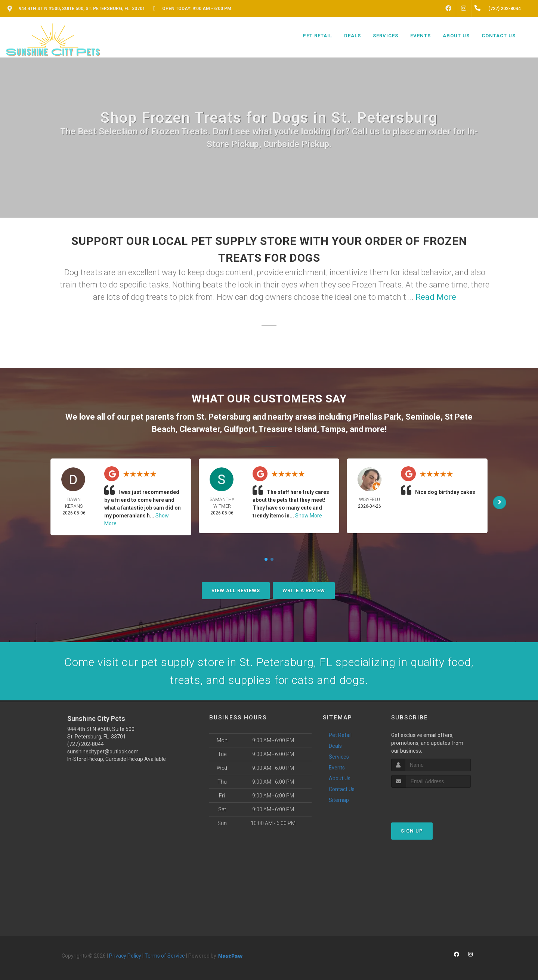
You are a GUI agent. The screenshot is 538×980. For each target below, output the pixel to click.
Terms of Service (165, 956)
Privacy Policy (125, 956)
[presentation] (431, 802)
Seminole (423, 417)
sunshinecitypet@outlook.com (103, 752)
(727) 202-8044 (86, 744)
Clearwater (200, 429)
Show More (309, 516)
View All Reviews (236, 590)
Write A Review (304, 590)
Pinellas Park (377, 417)
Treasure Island (288, 429)
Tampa (333, 429)
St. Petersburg (223, 417)
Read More (436, 297)
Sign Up (412, 831)
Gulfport (239, 429)
